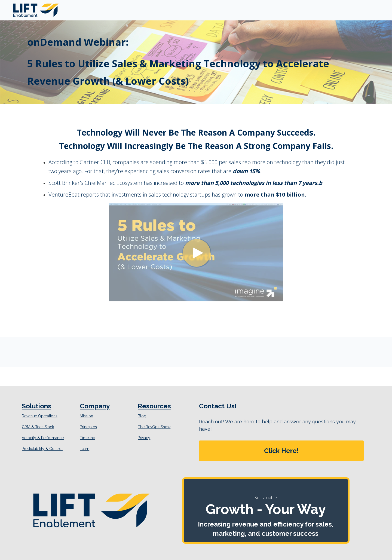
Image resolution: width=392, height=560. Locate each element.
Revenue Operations (40, 416)
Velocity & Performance (43, 438)
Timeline (87, 438)
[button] (281, 451)
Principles (88, 427)
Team (85, 449)
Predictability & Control (42, 449)
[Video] (196, 252)
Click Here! (281, 451)
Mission (86, 416)
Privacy (144, 438)
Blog (142, 416)
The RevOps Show (154, 427)
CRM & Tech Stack (38, 427)
